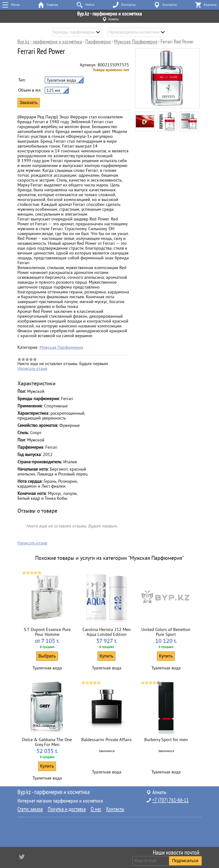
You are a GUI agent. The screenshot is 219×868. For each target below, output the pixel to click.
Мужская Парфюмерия (61, 347)
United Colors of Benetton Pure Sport (166, 632)
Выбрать (47, 656)
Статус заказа (30, 809)
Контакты (115, 809)
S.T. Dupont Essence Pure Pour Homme (47, 632)
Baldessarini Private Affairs (106, 740)
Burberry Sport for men (166, 740)
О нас (96, 809)
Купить (107, 656)
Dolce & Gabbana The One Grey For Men (47, 742)
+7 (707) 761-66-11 (170, 800)
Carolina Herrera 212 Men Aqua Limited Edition (107, 632)
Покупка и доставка (67, 809)
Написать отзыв (32, 368)
